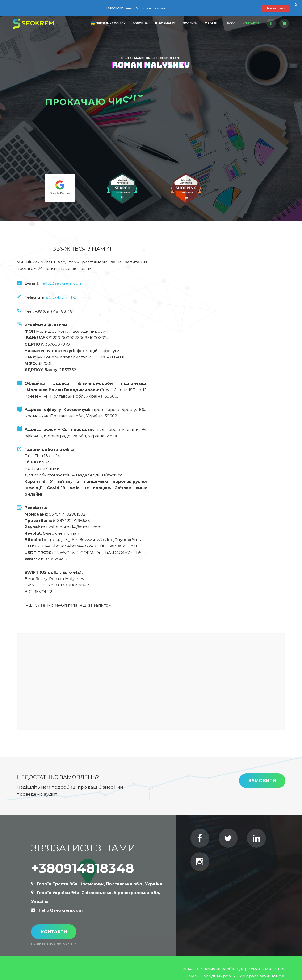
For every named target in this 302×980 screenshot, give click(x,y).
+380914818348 (83, 859)
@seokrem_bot (62, 289)
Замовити (262, 772)
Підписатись (275, 8)
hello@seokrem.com (61, 275)
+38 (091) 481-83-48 (54, 303)
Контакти (54, 923)
